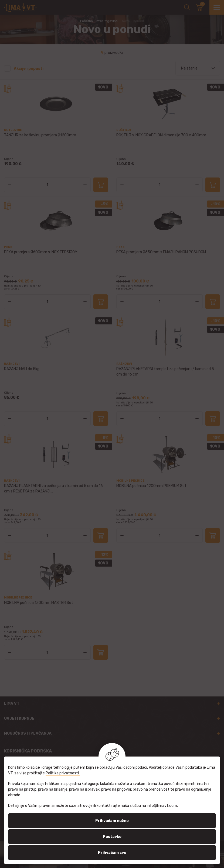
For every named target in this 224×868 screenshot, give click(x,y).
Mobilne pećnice (130, 481)
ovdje (88, 806)
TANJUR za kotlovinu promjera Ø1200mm (40, 135)
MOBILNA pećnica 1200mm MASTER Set (39, 603)
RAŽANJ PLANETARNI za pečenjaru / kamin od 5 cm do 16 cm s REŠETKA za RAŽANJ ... (53, 489)
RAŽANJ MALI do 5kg (22, 369)
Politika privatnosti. (63, 773)
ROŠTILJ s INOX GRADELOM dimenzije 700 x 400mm (161, 135)
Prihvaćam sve (112, 853)
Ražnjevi (12, 364)
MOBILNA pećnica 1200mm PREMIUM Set (151, 486)
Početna (86, 21)
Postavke (112, 837)
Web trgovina (107, 21)
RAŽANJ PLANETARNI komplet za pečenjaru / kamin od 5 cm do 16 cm (165, 372)
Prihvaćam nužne (112, 821)
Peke (8, 247)
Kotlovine (13, 130)
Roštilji (124, 130)
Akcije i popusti (29, 69)
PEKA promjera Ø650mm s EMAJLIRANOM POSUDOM (161, 252)
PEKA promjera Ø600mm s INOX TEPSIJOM (41, 252)
